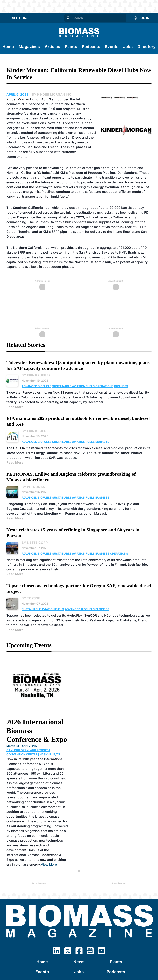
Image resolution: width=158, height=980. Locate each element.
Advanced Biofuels (36, 386)
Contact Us (79, 917)
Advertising (116, 917)
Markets (102, 442)
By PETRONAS (33, 487)
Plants (71, 47)
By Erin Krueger (36, 375)
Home (8, 47)
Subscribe (79, 907)
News (79, 887)
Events (112, 47)
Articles (52, 47)
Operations (104, 386)
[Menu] (6, 18)
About (42, 917)
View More (76, 789)
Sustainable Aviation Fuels (73, 386)
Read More (15, 407)
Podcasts (91, 47)
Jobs (128, 47)
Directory (146, 47)
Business (121, 386)
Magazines (29, 47)
